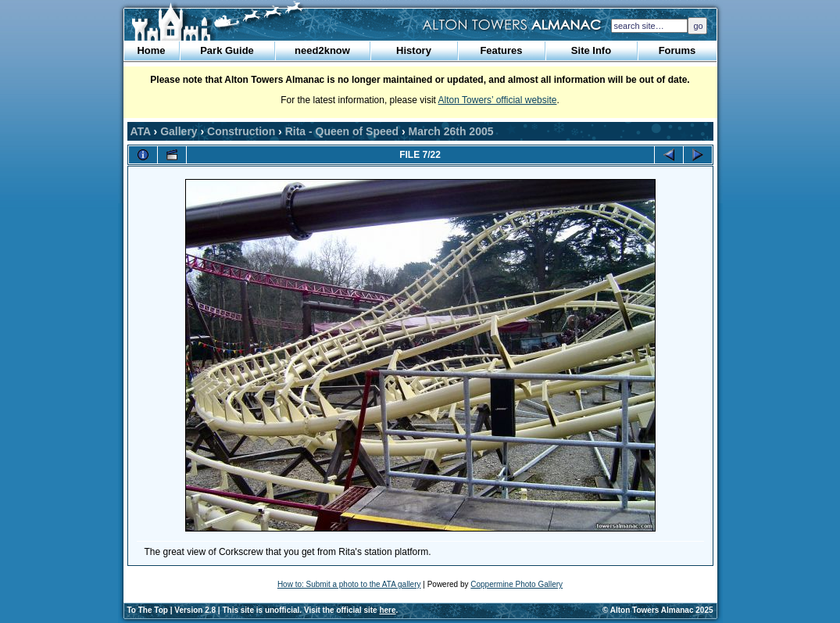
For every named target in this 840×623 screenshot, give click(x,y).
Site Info (591, 50)
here (387, 610)
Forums (677, 50)
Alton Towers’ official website (498, 100)
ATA (141, 131)
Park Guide (227, 50)
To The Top (148, 610)
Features (501, 50)
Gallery (179, 131)
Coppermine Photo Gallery (517, 584)
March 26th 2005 (451, 131)
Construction (241, 131)
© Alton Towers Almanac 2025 (658, 610)
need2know (322, 50)
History (414, 50)
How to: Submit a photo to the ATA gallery (349, 584)
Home (151, 50)
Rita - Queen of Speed (342, 131)
